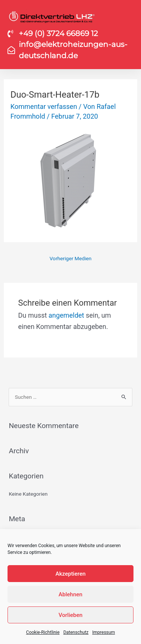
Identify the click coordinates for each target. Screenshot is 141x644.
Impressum (103, 632)
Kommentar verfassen (44, 106)
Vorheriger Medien (71, 258)
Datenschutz (76, 632)
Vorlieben (71, 615)
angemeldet (66, 315)
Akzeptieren (70, 574)
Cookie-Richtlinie (43, 632)
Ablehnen (70, 594)
